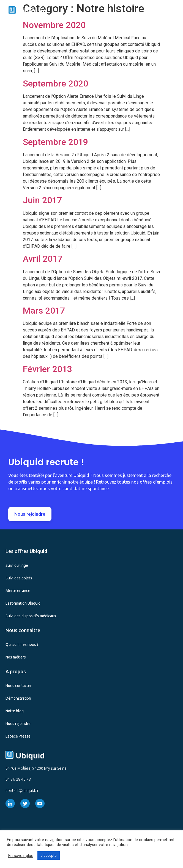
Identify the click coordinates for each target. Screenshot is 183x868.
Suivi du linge (17, 565)
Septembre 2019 (55, 142)
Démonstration (18, 698)
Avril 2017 (43, 259)
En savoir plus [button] (21, 856)
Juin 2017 (42, 200)
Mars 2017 (44, 311)
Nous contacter (19, 686)
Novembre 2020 (54, 25)
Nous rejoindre (18, 724)
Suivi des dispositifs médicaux (31, 616)
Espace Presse (18, 736)
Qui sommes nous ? (22, 644)
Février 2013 (47, 369)
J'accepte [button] (49, 856)
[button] (175, 11)
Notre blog (15, 711)
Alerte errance (18, 591)
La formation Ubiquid (23, 603)
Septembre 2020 (55, 83)
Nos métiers (16, 657)
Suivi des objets (19, 578)
